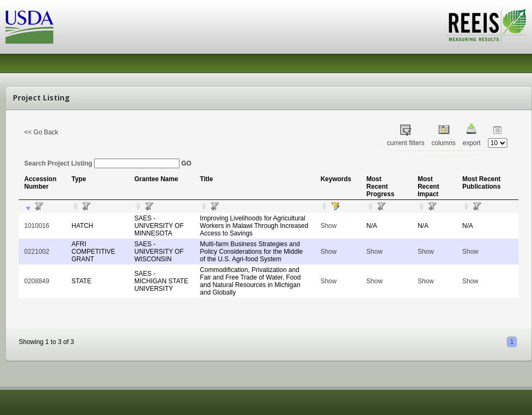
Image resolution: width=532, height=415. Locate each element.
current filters (405, 143)
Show (328, 226)
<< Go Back (41, 132)
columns (444, 143)
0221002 (37, 252)
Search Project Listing (102, 163)
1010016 (37, 226)
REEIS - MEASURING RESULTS (486, 26)
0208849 (37, 281)
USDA (30, 27)
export (472, 143)
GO (186, 163)
